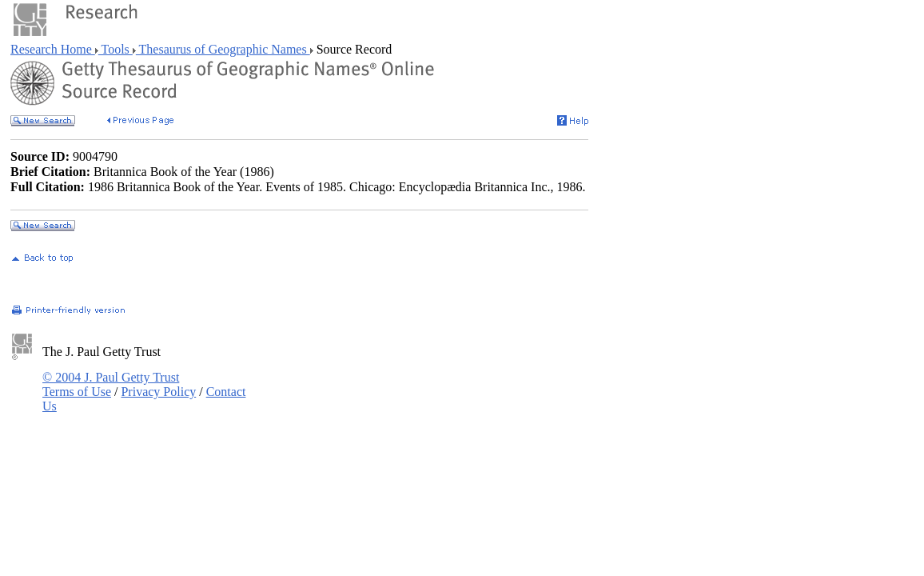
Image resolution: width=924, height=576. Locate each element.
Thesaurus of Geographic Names (223, 49)
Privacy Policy (158, 392)
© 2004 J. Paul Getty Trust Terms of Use (111, 384)
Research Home (53, 49)
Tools (115, 49)
